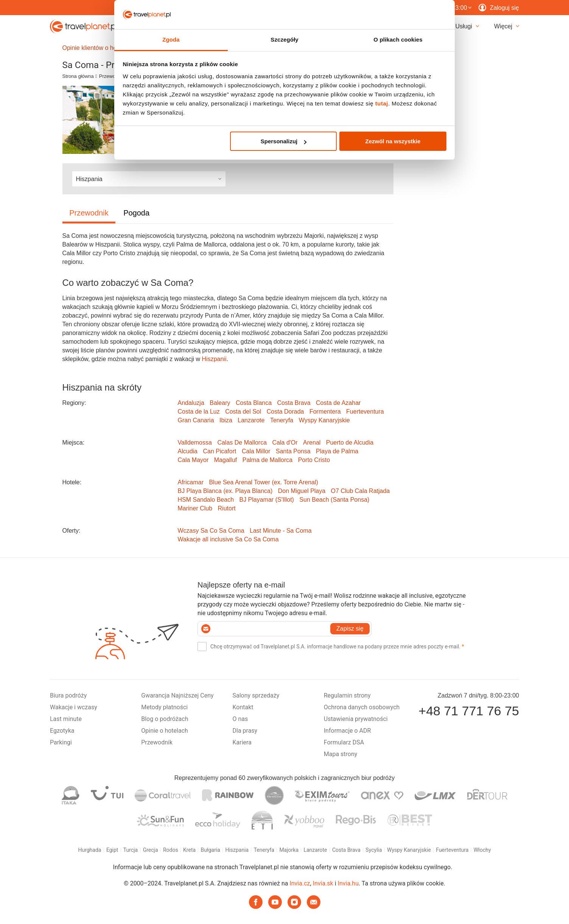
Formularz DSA (344, 742)
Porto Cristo (314, 460)
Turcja (131, 850)
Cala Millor (256, 451)
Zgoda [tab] (171, 40)
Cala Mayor (193, 460)
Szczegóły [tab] (284, 40)
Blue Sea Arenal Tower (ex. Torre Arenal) (263, 482)
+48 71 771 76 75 (469, 711)
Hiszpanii (214, 359)
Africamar (191, 482)
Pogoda (136, 213)
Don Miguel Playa (302, 491)
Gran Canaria (196, 420)
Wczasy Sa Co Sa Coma (211, 531)
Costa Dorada (285, 412)
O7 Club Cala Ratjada (361, 491)
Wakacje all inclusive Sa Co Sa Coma (228, 539)
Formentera (325, 412)
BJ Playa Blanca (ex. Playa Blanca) (225, 491)
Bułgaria (211, 850)
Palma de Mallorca (268, 460)
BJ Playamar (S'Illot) (266, 500)
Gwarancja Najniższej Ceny (177, 695)
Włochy (482, 850)
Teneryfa (282, 420)
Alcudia (188, 451)
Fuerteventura (365, 412)
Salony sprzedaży (256, 695)
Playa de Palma (337, 451)
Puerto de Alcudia (350, 443)
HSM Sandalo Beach (206, 500)
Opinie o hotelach (165, 731)
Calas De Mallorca (242, 443)
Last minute (66, 719)
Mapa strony (341, 754)
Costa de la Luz (199, 412)
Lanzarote (251, 420)
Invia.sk (323, 883)
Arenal (312, 443)
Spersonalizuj (284, 141)
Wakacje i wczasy (74, 707)
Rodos (171, 850)
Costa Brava (294, 403)
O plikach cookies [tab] (398, 40)
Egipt (112, 850)
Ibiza (226, 420)
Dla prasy (245, 731)
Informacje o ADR (347, 731)
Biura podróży (68, 695)
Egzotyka (62, 731)
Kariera (242, 742)
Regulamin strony (347, 695)
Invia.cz (300, 883)
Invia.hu (348, 883)
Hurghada (89, 850)
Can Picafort (219, 451)
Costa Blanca (254, 403)
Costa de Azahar (338, 403)
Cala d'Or (285, 443)
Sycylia (374, 850)
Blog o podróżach (165, 719)
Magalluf (225, 460)
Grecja (151, 850)
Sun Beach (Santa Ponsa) (334, 500)
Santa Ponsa (293, 451)
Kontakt (243, 707)
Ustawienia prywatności (356, 719)
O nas (240, 719)
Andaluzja (191, 403)
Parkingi (61, 742)
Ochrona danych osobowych (362, 707)
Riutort (227, 508)
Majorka (289, 850)
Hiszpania (237, 850)
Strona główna (78, 76)
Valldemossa (195, 443)
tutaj (382, 103)
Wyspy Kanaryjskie (324, 420)
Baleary (220, 403)
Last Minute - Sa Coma (281, 531)
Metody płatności (164, 707)
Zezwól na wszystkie (393, 141)
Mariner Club (195, 508)
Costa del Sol (243, 412)
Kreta (189, 850)
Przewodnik (112, 76)
